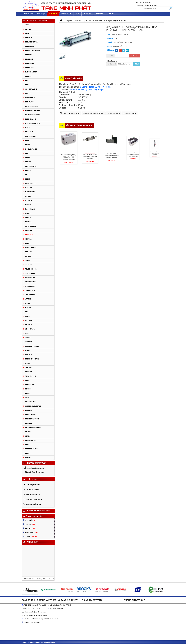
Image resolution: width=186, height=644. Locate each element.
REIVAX (28, 445)
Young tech (30, 290)
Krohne (28, 389)
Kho (78, 14)
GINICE (28, 145)
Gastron (29, 320)
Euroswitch (30, 98)
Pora (27, 243)
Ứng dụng (100, 14)
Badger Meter (31, 72)
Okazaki (29, 423)
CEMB (27, 453)
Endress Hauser (32, 449)
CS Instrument (31, 89)
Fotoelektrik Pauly (33, 123)
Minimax (28, 213)
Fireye (28, 128)
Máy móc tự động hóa (32, 504)
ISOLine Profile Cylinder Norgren (95, 87)
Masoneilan (30, 209)
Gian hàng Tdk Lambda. (33, 499)
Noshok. (29, 222)
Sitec (27, 398)
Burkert (29, 55)
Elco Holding (31, 119)
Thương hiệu (66, 14)
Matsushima (30, 192)
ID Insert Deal (31, 402)
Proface (29, 410)
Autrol (28, 299)
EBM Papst (29, 102)
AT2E (27, 25)
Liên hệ (111, 14)
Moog (28, 363)
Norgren (29, 235)
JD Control (30, 329)
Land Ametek (30, 183)
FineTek (28, 308)
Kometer (29, 372)
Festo (28, 141)
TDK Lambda (30, 273)
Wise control (31, 282)
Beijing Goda (30, 415)
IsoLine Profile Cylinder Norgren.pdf (87, 89)
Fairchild (29, 132)
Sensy (28, 436)
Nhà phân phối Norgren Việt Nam (94, 113)
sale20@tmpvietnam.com (34, 472)
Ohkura (28, 239)
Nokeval (29, 230)
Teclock (29, 265)
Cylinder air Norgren (130, 113)
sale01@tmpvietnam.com (149, 6)
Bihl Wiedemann (32, 42)
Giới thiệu (41, 14)
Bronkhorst (30, 385)
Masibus (29, 201)
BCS (27, 81)
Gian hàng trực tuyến (32, 485)
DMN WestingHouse (33, 428)
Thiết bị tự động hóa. (32, 494)
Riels (27, 312)
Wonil (28, 350)
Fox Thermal (30, 136)
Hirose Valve (30, 440)
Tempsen (29, 342)
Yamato (28, 338)
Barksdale (30, 46)
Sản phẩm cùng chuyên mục (79, 125)
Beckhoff (29, 59)
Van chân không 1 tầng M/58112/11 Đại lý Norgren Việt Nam (68, 151)
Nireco (28, 218)
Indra (28, 158)
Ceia (27, 380)
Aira (27, 33)
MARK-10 (28, 188)
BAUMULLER (30, 63)
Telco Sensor (31, 269)
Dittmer (28, 325)
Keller (28, 162)
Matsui (28, 196)
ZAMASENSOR (30, 295)
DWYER (28, 93)
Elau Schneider (32, 106)
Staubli (28, 333)
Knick (28, 179)
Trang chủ (28, 14)
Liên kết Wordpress (31, 489)
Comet (28, 393)
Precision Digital (32, 359)
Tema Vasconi (31, 376)
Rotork (28, 256)
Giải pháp (87, 14)
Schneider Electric (33, 406)
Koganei (29, 171)
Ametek (28, 29)
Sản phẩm (53, 14)
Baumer (28, 76)
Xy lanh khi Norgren (114, 113)
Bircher (29, 38)
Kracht (28, 432)
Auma (27, 316)
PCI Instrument (31, 248)
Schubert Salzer (32, 346)
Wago (28, 303)
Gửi (136, 64)
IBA (27, 153)
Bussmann (29, 68)
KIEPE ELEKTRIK (31, 166)
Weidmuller (30, 286)
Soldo (28, 260)
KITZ (27, 175)
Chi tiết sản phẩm (74, 78)
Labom (28, 458)
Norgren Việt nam (74, 113)
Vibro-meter (30, 278)
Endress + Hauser (33, 111)
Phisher (28, 355)
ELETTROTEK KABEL (33, 115)
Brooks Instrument (33, 51)
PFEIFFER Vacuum (32, 419)
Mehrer (28, 205)
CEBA (27, 85)
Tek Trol (29, 368)
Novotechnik (31, 226)
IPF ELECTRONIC (31, 149)
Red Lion (29, 252)
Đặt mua (135, 56)
